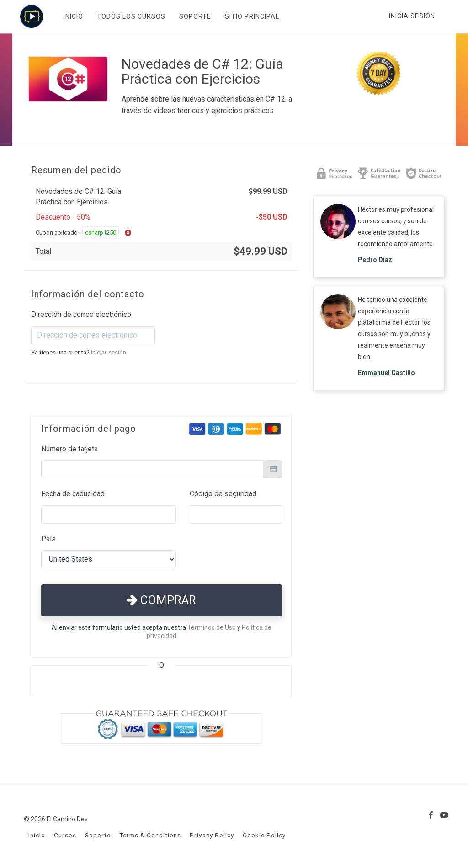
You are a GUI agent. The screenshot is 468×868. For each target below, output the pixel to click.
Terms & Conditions (150, 835)
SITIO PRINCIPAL (251, 16)
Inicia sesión (412, 16)
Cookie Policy (264, 835)
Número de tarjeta (69, 449)
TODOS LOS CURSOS (130, 16)
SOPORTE (194, 16)
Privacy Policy (212, 835)
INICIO (72, 16)
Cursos (65, 835)
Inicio (37, 835)
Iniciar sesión (109, 352)
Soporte (98, 835)
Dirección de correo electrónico (81, 314)
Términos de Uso (212, 627)
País (48, 539)
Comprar (162, 600)
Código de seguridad (223, 494)
